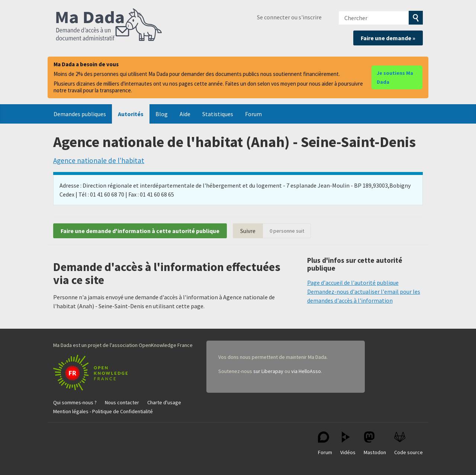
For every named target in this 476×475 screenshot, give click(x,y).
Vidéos (348, 444)
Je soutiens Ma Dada (395, 77)
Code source (409, 444)
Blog (162, 114)
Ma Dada (109, 25)
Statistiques (218, 114)
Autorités (131, 114)
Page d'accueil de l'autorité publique (353, 283)
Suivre (248, 231)
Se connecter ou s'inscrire (289, 17)
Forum (253, 114)
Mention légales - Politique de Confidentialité (103, 411)
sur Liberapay (268, 371)
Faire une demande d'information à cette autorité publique (140, 231)
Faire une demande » (388, 38)
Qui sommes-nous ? (75, 402)
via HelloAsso (306, 371)
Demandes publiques (80, 114)
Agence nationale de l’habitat (99, 160)
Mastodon (375, 444)
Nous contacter (122, 402)
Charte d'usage (164, 402)
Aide (185, 114)
